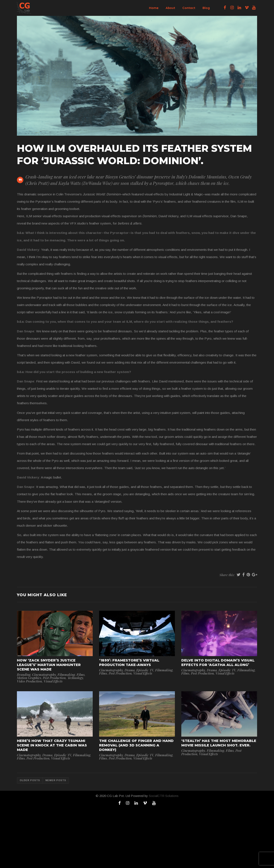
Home (154, 8)
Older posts (30, 780)
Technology (75, 678)
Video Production (29, 681)
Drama (130, 670)
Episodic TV (145, 670)
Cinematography (44, 674)
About (170, 8)
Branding (24, 674)
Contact (189, 8)
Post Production (54, 678)
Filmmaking (66, 674)
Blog (206, 8)
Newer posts (56, 780)
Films (81, 674)
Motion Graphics (29, 678)
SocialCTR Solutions (164, 796)
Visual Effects (53, 681)
